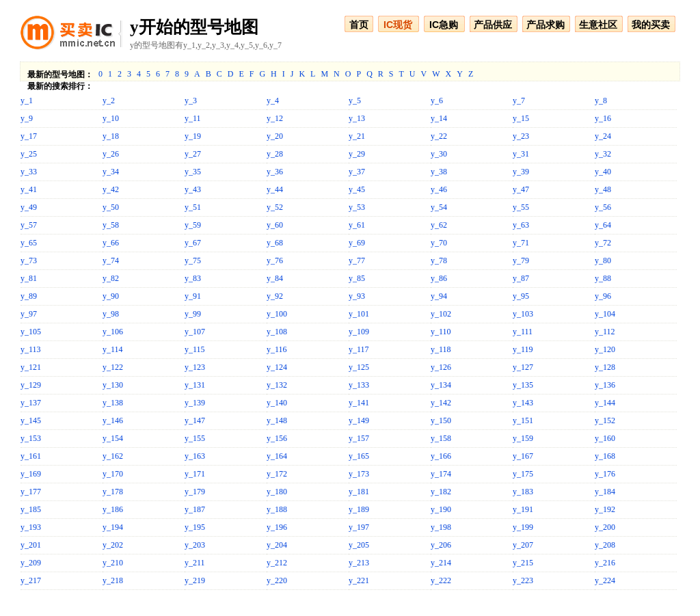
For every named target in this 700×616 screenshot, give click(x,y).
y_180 (277, 492)
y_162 (113, 456)
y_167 (523, 456)
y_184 (605, 492)
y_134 (441, 385)
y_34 (111, 172)
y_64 (603, 225)
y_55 (521, 207)
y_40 (603, 172)
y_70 (439, 243)
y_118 (441, 349)
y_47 (521, 189)
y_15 (521, 118)
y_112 (605, 332)
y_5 (355, 101)
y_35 (193, 172)
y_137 (31, 403)
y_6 (437, 101)
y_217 (31, 580)
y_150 (441, 420)
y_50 (111, 207)
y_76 (275, 260)
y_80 (603, 260)
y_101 (359, 314)
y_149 (359, 420)
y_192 (605, 509)
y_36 (275, 172)
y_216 (605, 563)
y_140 (277, 403)
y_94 (439, 296)
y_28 (275, 154)
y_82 (111, 278)
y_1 (27, 101)
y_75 (193, 260)
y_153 (31, 438)
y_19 (193, 136)
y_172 (277, 474)
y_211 (195, 563)
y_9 (27, 118)
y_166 (441, 456)
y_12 (275, 118)
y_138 (113, 403)
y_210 (113, 563)
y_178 (113, 492)
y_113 (31, 349)
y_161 (31, 456)
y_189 (359, 509)
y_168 (605, 456)
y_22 (439, 136)
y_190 (441, 509)
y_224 (605, 580)
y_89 (29, 296)
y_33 (29, 172)
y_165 (359, 456)
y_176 (605, 474)
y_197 (359, 527)
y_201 (31, 545)
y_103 (523, 314)
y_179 (195, 492)
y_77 (357, 260)
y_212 (277, 563)
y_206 (441, 545)
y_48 (603, 189)
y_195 (195, 527)
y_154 (113, 438)
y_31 (521, 154)
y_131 (195, 385)
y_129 (31, 385)
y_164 (277, 456)
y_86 (439, 278)
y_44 (275, 189)
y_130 (113, 385)
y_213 (359, 563)
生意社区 (598, 25)
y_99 (193, 314)
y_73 (29, 260)
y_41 (29, 189)
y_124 (277, 367)
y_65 (29, 243)
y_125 (359, 367)
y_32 (603, 154)
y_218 (113, 580)
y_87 (521, 278)
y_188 (277, 509)
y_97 (29, 314)
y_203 (195, 545)
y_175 (523, 474)
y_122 (113, 367)
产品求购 (546, 25)
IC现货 (398, 25)
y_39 (521, 172)
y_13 (357, 118)
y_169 (31, 474)
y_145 (31, 420)
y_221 (359, 580)
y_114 (113, 349)
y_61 (357, 225)
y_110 (441, 332)
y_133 (359, 385)
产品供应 (493, 25)
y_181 (359, 492)
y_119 (523, 349)
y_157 (359, 438)
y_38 (439, 172)
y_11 (193, 118)
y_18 (111, 136)
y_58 (111, 225)
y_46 (439, 189)
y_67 (193, 243)
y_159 (523, 438)
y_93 (357, 296)
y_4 (273, 101)
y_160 (605, 438)
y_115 (195, 349)
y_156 (277, 438)
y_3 (191, 101)
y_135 (523, 385)
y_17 (29, 136)
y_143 (523, 403)
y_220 (277, 580)
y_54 (439, 207)
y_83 (193, 278)
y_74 (111, 260)
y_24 (603, 136)
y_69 (357, 243)
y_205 (359, 545)
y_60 (275, 225)
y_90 (111, 296)
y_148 (277, 420)
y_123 (195, 367)
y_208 (605, 545)
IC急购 (444, 25)
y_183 (523, 492)
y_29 (357, 154)
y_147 (195, 420)
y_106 (113, 332)
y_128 (605, 367)
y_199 (523, 527)
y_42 (111, 189)
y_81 (29, 278)
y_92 (275, 296)
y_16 (603, 118)
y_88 (603, 278)
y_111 (523, 332)
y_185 (31, 509)
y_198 (441, 527)
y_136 (605, 385)
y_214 (441, 563)
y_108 (277, 332)
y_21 (357, 136)
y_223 (523, 580)
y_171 (195, 474)
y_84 (275, 278)
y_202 (113, 545)
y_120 (605, 349)
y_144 (605, 403)
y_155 (195, 438)
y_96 (603, 296)
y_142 (441, 403)
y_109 (359, 332)
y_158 (441, 438)
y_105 (31, 332)
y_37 (357, 172)
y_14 (439, 118)
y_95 (521, 296)
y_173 (359, 474)
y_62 (439, 225)
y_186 (113, 509)
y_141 (359, 403)
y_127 (523, 367)
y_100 (277, 314)
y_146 (113, 420)
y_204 (277, 545)
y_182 (441, 492)
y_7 (519, 101)
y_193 (31, 527)
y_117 (359, 349)
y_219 (195, 580)
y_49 (29, 207)
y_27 (193, 154)
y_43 (193, 189)
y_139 (195, 403)
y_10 (111, 118)
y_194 (113, 527)
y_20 (275, 136)
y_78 (439, 260)
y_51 (193, 207)
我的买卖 (651, 25)
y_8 (601, 101)
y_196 (277, 527)
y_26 (111, 154)
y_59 (193, 225)
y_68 (275, 243)
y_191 (523, 509)
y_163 (195, 456)
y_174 (441, 474)
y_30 (439, 154)
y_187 (195, 509)
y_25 (29, 154)
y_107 (195, 332)
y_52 (275, 207)
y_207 (523, 545)
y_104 (605, 314)
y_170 (113, 474)
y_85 (357, 278)
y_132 (277, 385)
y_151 (523, 420)
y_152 (605, 420)
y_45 (357, 189)
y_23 (521, 136)
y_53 (357, 207)
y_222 (441, 580)
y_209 (31, 563)
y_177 (31, 492)
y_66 (111, 243)
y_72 (603, 243)
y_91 (193, 296)
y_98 (111, 314)
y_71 (521, 243)
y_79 (521, 260)
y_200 (605, 527)
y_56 (603, 207)
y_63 (521, 225)
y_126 (441, 367)
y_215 (523, 563)
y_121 (31, 367)
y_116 (277, 349)
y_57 (29, 225)
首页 (359, 25)
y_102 (441, 314)
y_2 (109, 101)
